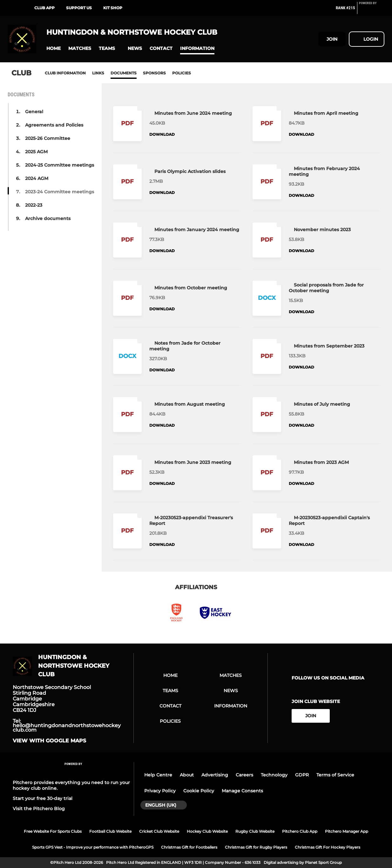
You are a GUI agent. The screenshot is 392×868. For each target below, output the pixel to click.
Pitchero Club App (300, 831)
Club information (65, 73)
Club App (44, 8)
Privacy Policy (160, 791)
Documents (124, 73)
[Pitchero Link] (372, 10)
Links (98, 73)
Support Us (79, 8)
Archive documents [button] (48, 218)
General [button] (34, 112)
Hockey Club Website (207, 831)
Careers (244, 775)
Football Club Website (110, 831)
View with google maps (49, 741)
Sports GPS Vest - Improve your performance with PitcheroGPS (93, 847)
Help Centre (158, 775)
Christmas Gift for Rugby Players (256, 847)
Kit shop (113, 8)
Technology (274, 775)
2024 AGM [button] (37, 178)
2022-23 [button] (34, 205)
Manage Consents (242, 791)
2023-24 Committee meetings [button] (60, 192)
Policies (182, 73)
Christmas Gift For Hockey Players (328, 847)
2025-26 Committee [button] (48, 138)
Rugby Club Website (255, 831)
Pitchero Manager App (347, 831)
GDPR (302, 775)
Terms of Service (335, 775)
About (187, 775)
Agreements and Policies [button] (54, 125)
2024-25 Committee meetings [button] (60, 165)
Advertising (215, 775)
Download (162, 134)
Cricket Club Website (159, 831)
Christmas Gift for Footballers (189, 847)
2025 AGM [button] (36, 152)
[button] (54, 48)
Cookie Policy (199, 791)
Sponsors (154, 73)
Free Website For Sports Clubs (53, 831)
